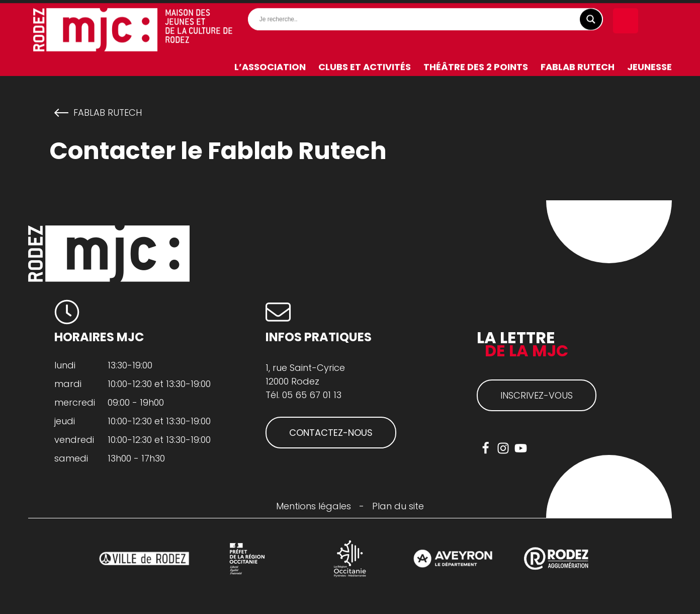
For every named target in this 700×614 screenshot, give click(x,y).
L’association (270, 64)
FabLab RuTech (578, 64)
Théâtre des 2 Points (476, 64)
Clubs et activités (365, 64)
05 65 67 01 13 (312, 395)
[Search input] (428, 16)
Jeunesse (649, 64)
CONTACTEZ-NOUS (331, 433)
